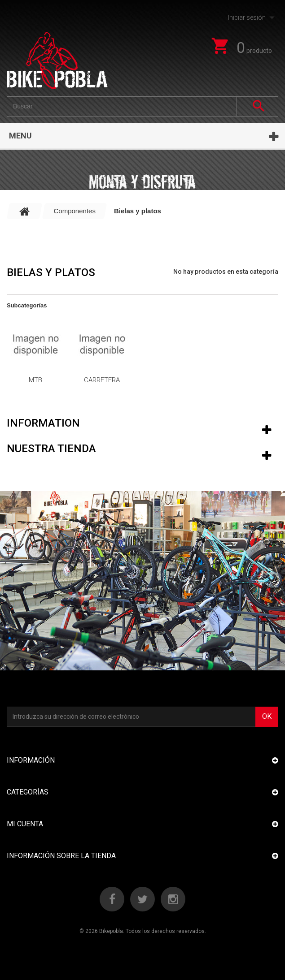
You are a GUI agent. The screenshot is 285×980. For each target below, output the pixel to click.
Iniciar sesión (247, 17)
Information (43, 423)
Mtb (35, 380)
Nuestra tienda (51, 449)
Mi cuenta (25, 824)
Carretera (102, 380)
